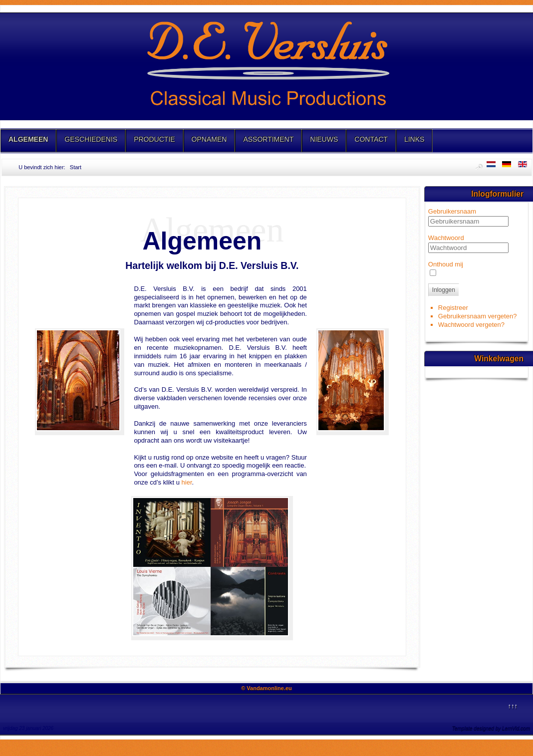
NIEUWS (324, 139)
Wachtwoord (446, 238)
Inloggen (444, 290)
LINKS (414, 139)
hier (187, 482)
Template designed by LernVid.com (491, 728)
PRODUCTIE (154, 139)
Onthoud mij (446, 264)
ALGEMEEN (28, 139)
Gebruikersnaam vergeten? (478, 316)
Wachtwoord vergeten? (471, 325)
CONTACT (371, 139)
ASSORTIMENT (268, 139)
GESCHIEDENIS (91, 139)
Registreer (453, 308)
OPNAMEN (209, 139)
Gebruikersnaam (452, 211)
